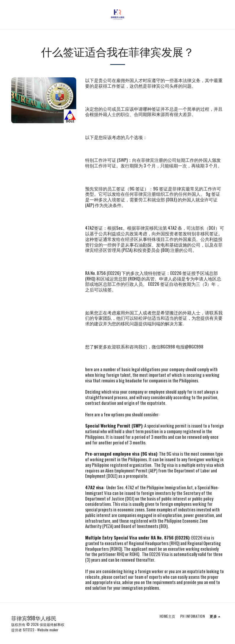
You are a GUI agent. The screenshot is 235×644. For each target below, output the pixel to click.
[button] (7, 14)
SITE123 (29, 630)
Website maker (48, 630)
